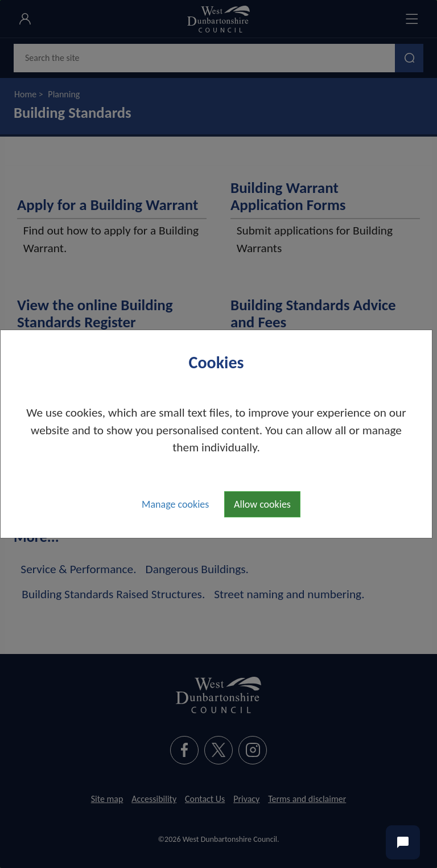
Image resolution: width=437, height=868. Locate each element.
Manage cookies (175, 504)
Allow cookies (262, 504)
